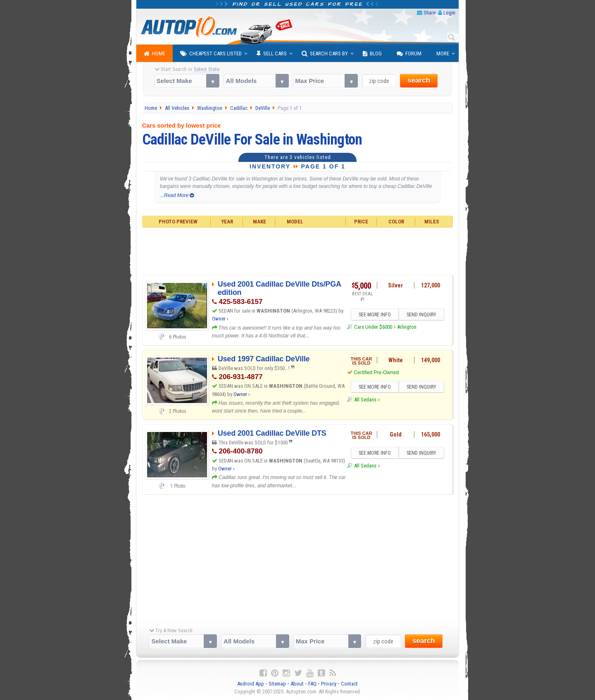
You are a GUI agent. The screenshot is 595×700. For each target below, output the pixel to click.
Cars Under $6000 (373, 327)
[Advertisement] (298, 250)
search (419, 80)
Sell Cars (272, 54)
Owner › (220, 319)
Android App (251, 684)
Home (155, 54)
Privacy (329, 684)
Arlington (407, 327)
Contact (349, 684)
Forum (409, 54)
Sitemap (277, 684)
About (297, 684)
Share (430, 13)
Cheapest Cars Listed (211, 54)
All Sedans (365, 400)
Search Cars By (325, 54)
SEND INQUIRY (421, 315)
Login (449, 13)
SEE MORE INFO (375, 315)
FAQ (312, 684)
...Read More (177, 195)
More (443, 53)
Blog (372, 54)
